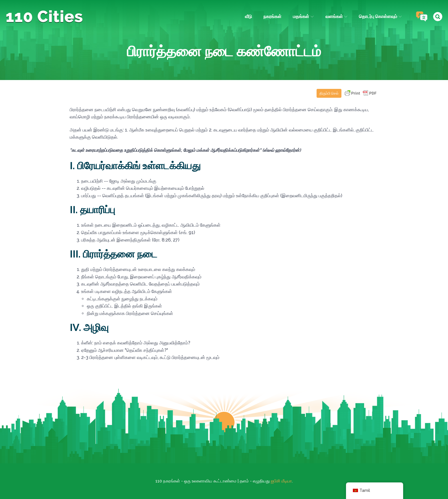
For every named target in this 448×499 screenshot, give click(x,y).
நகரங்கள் (272, 16)
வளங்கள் (336, 16)
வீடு (248, 16)
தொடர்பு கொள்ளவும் (380, 16)
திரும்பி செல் (329, 93)
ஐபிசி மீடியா (281, 481)
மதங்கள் (303, 16)
